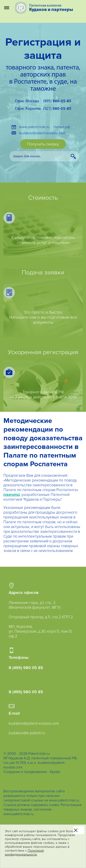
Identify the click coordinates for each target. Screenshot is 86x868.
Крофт (55, 772)
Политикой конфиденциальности (24, 853)
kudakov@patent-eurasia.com (42, 133)
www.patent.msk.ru (34, 127)
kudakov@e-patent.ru (27, 733)
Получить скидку (43, 144)
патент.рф (62, 127)
